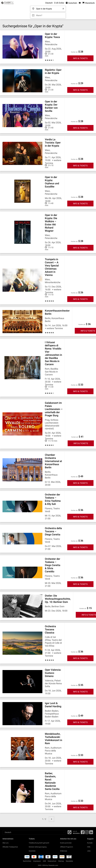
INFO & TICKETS (80, 58)
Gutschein (32, 851)
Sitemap (61, 861)
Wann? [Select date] (39, 14)
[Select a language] (34, 832)
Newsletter (69, 861)
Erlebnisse (64, 851)
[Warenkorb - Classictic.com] (88, 3)
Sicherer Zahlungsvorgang (38, 847)
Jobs (89, 851)
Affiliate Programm (67, 847)
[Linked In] (91, 833)
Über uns (5, 843)
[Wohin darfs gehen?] (49, 8)
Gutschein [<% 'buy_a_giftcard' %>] (71, 3)
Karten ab (74, 52)
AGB (44, 861)
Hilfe (89, 847)
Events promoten (66, 843)
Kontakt (90, 843)
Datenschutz (52, 861)
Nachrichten (27, 861)
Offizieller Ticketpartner (10, 847)
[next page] (51, 819)
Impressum (37, 861)
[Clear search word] (63, 9)
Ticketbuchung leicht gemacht (39, 843)
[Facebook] (69, 832)
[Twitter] (87, 833)
